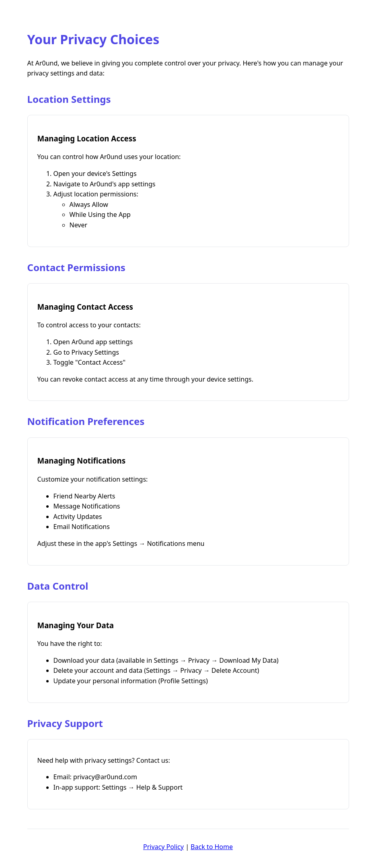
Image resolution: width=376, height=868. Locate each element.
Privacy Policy (163, 847)
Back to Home (212, 847)
